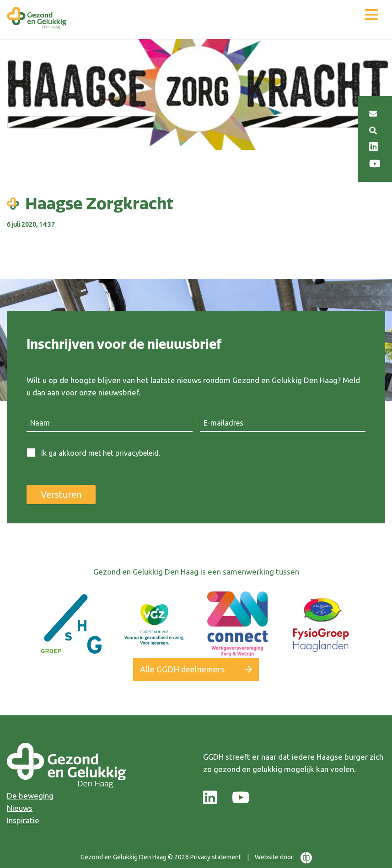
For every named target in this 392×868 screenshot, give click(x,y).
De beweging (30, 796)
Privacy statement (216, 857)
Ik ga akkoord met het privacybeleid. (101, 453)
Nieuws (20, 808)
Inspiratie (23, 820)
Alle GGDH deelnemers (182, 669)
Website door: (283, 858)
